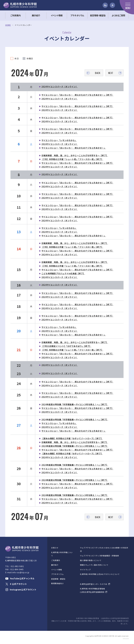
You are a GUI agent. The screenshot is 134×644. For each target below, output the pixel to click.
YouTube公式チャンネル (20, 578)
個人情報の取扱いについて (91, 560)
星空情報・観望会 (58, 579)
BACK (98, 73)
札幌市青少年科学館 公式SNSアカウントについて (100, 574)
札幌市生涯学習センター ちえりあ (94, 584)
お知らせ (55, 548)
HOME (8, 25)
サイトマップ (85, 570)
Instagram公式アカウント (21, 589)
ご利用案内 (56, 560)
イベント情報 (57, 570)
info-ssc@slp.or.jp (21, 572)
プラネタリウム (57, 574)
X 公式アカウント (16, 584)
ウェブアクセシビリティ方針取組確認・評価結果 (99, 556)
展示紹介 (55, 565)
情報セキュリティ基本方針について (94, 565)
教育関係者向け (57, 583)
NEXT (111, 73)
